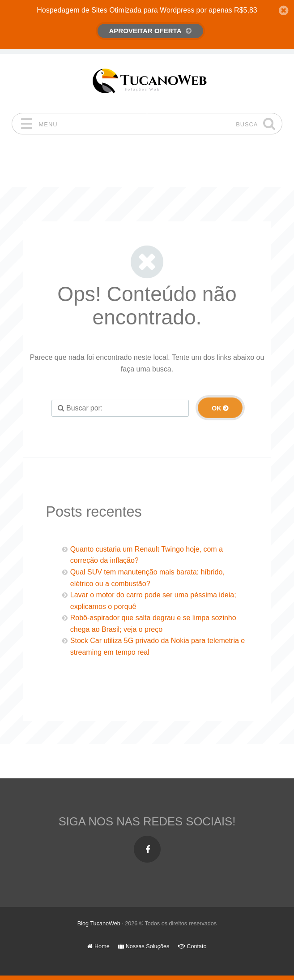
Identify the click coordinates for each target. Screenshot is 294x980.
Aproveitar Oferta (145, 31)
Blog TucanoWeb (99, 924)
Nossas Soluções (144, 946)
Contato (192, 946)
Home (98, 946)
